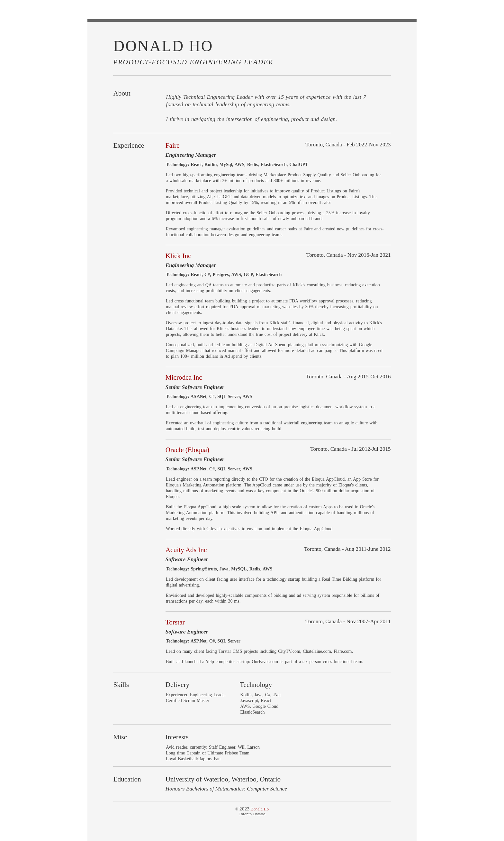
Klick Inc (178, 256)
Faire (173, 145)
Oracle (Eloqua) (187, 450)
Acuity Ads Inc (186, 550)
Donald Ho (260, 809)
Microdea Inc (184, 377)
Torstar (175, 622)
